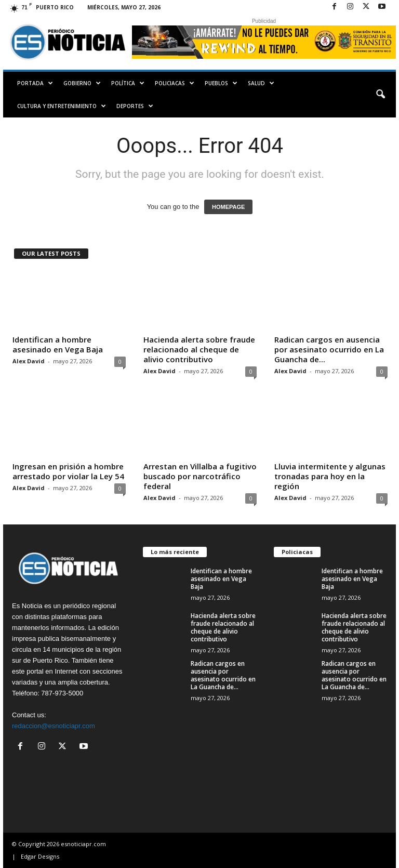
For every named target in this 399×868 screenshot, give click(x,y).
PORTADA (35, 83)
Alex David (29, 361)
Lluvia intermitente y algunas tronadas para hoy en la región (330, 476)
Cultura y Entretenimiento (62, 106)
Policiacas (175, 83)
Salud (261, 83)
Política (128, 83)
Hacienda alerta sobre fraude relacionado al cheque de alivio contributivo (199, 349)
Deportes (135, 106)
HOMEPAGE (228, 207)
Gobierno (82, 83)
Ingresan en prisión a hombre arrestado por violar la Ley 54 (68, 471)
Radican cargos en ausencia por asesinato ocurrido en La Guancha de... (329, 349)
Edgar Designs (40, 856)
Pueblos (221, 83)
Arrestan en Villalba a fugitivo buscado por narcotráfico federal (200, 476)
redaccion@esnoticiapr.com (54, 726)
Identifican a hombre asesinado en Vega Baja (58, 344)
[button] (380, 95)
